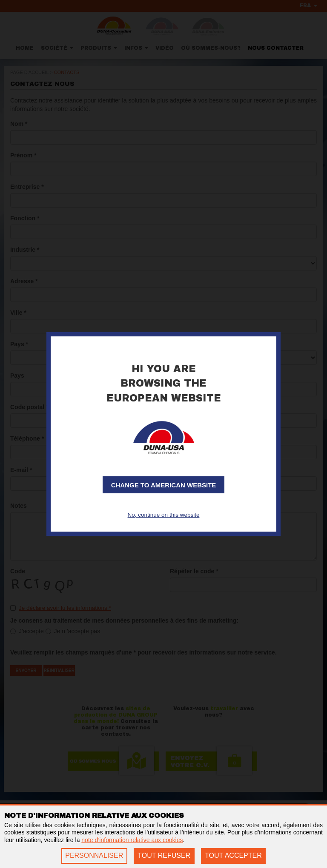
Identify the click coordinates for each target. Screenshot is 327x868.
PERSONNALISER (94, 855)
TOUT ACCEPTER (233, 855)
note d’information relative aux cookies (132, 840)
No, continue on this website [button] (163, 515)
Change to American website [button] (164, 485)
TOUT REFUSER (164, 855)
